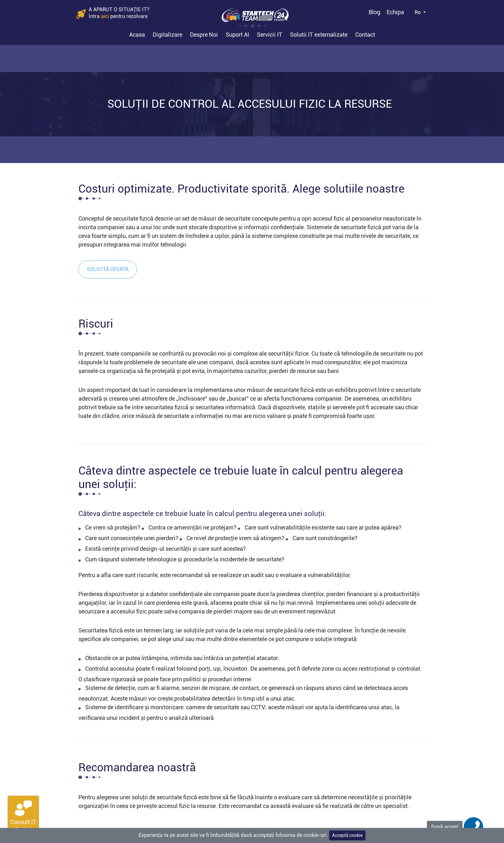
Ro (418, 12)
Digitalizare (167, 35)
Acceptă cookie (347, 835)
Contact (365, 35)
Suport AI (237, 35)
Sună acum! (445, 827)
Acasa (137, 35)
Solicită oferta (108, 269)
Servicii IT (270, 35)
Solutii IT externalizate (319, 35)
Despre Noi (204, 35)
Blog (374, 12)
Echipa (395, 12)
